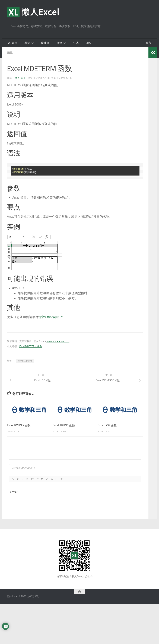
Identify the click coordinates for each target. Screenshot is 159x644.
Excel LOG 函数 (107, 425)
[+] (62, 479)
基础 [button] (27, 43)
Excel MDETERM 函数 (31, 346)
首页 (15, 43)
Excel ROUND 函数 (19, 425)
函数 (59, 43)
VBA (88, 43)
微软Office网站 (50, 317)
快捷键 (45, 43)
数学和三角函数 (25, 361)
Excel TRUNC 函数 (64, 425)
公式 (76, 43)
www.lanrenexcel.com (58, 341)
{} (57, 479)
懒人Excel (21, 78)
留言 (148, 43)
